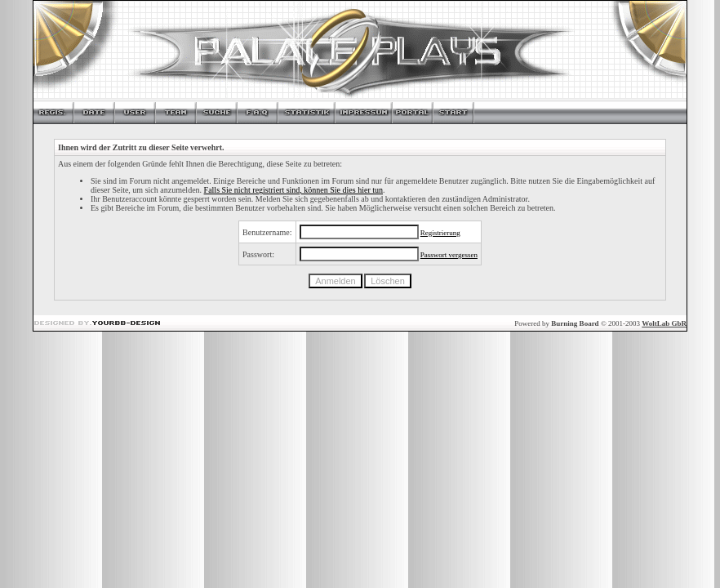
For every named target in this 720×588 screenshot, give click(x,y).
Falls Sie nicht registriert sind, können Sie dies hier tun (293, 190)
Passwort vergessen (449, 255)
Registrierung (440, 233)
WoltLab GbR (664, 323)
